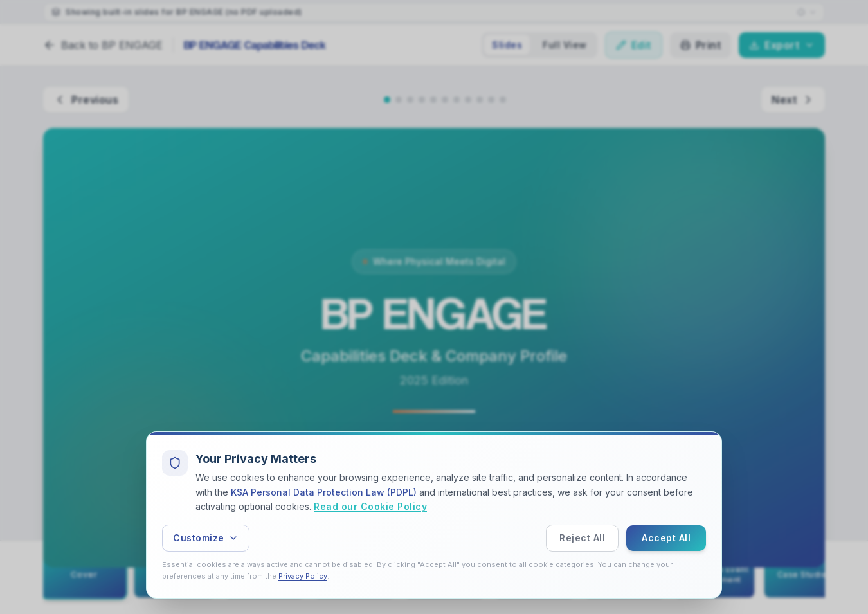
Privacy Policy (303, 576)
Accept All (666, 538)
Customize (206, 538)
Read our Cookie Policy (370, 507)
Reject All (582, 538)
